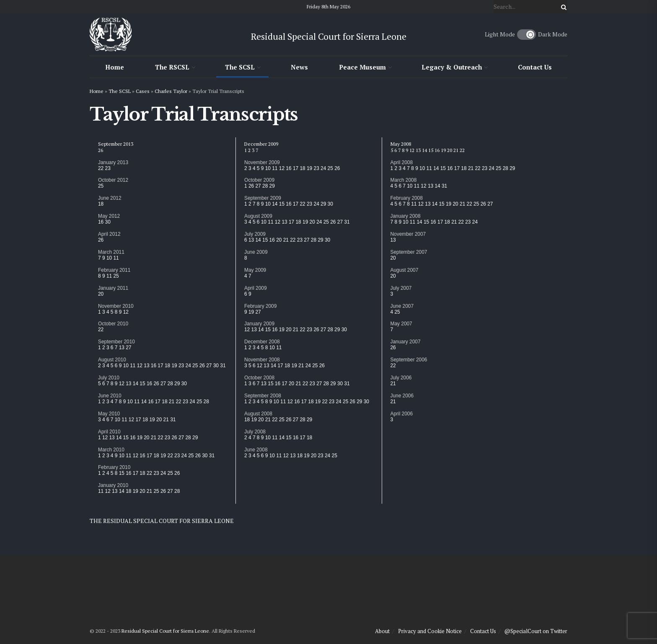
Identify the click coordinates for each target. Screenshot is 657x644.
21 (172, 402)
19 (174, 366)
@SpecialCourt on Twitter (536, 631)
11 (116, 258)
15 (142, 384)
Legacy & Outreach (452, 67)
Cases (143, 91)
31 (223, 366)
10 (109, 258)
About (382, 631)
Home (115, 67)
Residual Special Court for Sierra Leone (165, 631)
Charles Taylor (171, 91)
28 (170, 384)
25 (101, 186)
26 (101, 150)
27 (128, 348)
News (299, 67)
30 (108, 222)
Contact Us (535, 67)
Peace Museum (362, 67)
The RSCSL (172, 67)
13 (122, 348)
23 (108, 168)
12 (126, 312)
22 (101, 168)
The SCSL (240, 67)
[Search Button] (562, 7)
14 (136, 384)
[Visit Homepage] (111, 34)
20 (101, 294)
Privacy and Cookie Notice (430, 631)
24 (188, 366)
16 (101, 222)
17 (160, 366)
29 (177, 384)
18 (101, 204)
